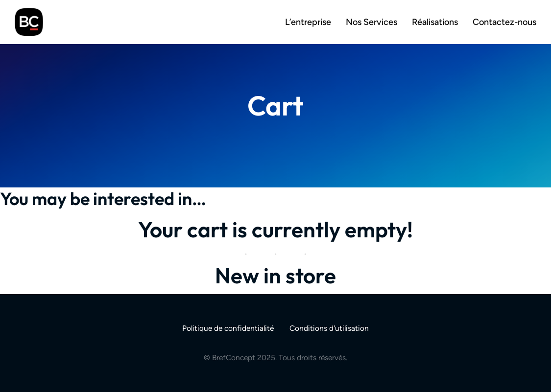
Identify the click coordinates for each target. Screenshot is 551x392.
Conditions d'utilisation (329, 328)
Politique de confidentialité (228, 328)
